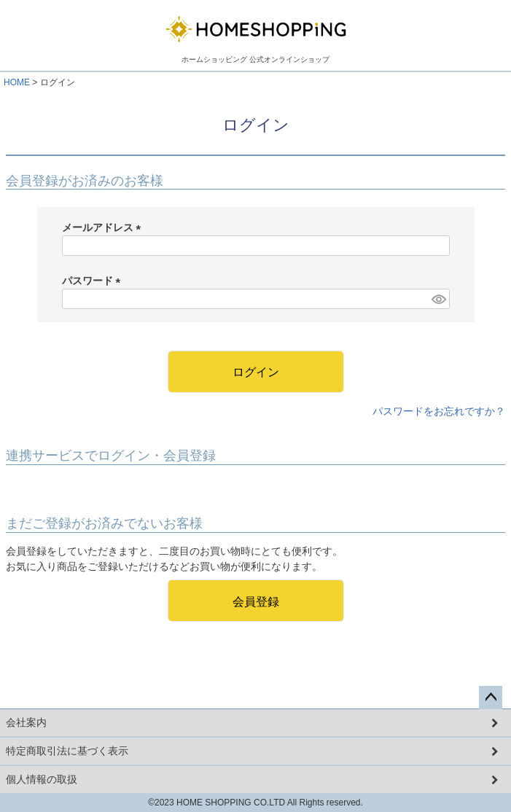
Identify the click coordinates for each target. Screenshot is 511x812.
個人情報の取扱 (42, 779)
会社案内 (26, 722)
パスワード (94, 281)
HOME (17, 82)
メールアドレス (104, 227)
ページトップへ (491, 698)
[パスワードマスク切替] (438, 299)
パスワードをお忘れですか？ (439, 411)
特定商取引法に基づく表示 (67, 751)
